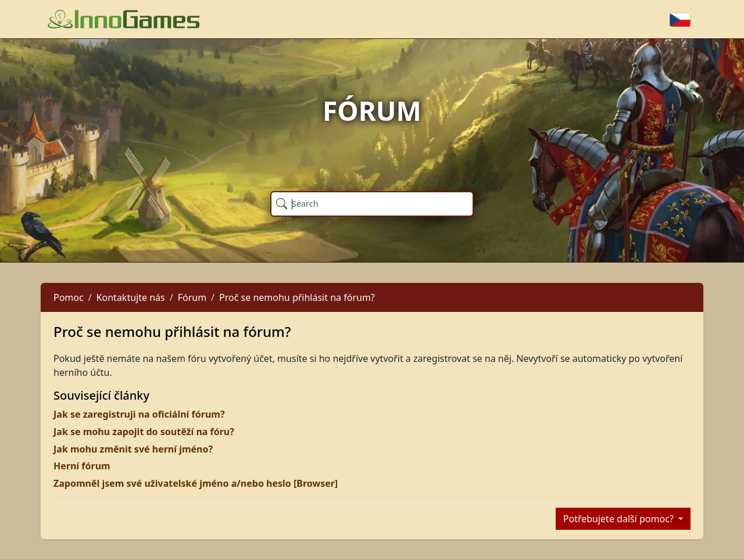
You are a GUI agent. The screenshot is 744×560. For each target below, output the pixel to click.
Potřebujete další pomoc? (620, 519)
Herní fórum (82, 466)
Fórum (192, 297)
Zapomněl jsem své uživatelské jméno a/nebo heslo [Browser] (196, 483)
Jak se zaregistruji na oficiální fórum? (139, 414)
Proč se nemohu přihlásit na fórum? (297, 297)
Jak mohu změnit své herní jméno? (133, 449)
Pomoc (69, 297)
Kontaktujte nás (131, 297)
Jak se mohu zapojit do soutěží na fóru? (144, 432)
